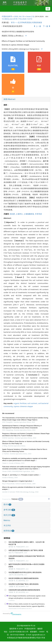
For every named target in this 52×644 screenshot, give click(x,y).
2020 (16, 16)
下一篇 (47, 26)
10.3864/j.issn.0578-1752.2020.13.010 (17, 19)
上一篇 (37, 26)
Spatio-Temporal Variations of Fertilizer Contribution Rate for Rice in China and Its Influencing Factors (25, 450)
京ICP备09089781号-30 (26, 626)
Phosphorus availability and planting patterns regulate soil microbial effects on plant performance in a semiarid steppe (25, 460)
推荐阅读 (9, 531)
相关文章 (9, 515)
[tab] (26, 99)
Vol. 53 (22, 16)
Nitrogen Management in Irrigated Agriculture (18, 481)
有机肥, (13, 214)
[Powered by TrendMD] (13, 499)
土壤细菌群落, (29, 214)
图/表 (7, 504)
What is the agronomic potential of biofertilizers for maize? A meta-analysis (24, 489)
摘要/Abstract (9, 99)
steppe (23, 406)
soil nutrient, (33, 403)
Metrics (7, 520)
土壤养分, (20, 214)
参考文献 (9, 510)
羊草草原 (38, 214)
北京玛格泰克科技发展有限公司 (26, 638)
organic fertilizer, (20, 403)
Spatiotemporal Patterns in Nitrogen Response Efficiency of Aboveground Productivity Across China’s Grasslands (22, 427)
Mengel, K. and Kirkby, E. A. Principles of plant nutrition (21, 475)
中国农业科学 (7, 16)
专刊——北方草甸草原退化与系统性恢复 (26, 22)
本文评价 (7, 525)
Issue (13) (30, 16)
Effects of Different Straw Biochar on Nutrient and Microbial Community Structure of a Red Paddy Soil (26, 442)
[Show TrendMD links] (49, 499)
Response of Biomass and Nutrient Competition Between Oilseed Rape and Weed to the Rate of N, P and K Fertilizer (26, 435)
